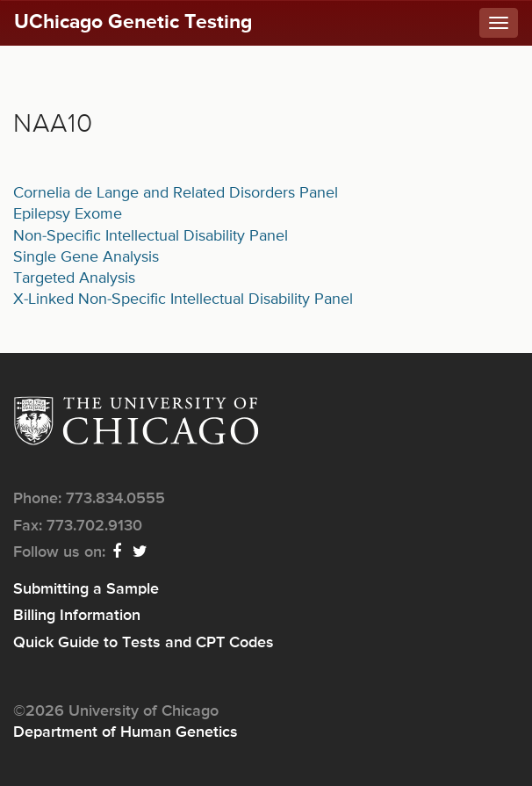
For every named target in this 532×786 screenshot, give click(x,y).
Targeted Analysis (74, 278)
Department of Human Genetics (126, 732)
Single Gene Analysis (86, 257)
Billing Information (77, 616)
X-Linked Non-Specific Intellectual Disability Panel (183, 299)
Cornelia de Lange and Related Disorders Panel (176, 193)
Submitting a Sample (86, 589)
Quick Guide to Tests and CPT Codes (144, 643)
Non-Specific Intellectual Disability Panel (151, 236)
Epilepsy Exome (68, 214)
